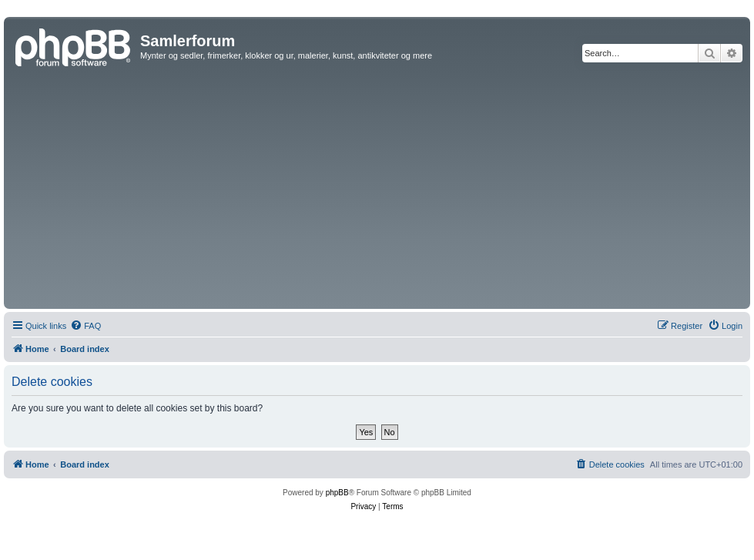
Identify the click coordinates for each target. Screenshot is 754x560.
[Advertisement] (377, 189)
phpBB (337, 493)
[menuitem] (85, 326)
